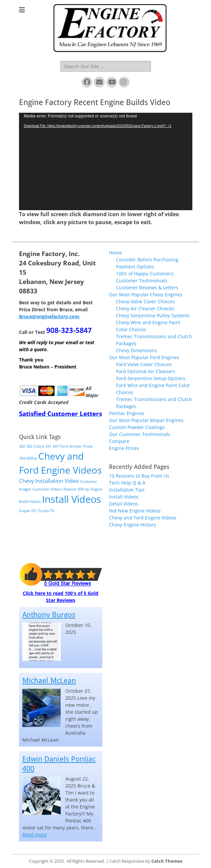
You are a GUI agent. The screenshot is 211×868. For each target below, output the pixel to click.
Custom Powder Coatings (137, 427)
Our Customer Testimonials (140, 434)
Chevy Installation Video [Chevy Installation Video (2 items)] (49, 481)
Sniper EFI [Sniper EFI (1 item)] (28, 511)
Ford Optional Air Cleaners (146, 371)
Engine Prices (124, 448)
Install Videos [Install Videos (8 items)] (71, 499)
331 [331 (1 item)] (48, 446)
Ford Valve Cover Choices (144, 364)
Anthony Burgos (49, 615)
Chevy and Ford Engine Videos (143, 518)
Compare (119, 441)
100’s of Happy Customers (145, 274)
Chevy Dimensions (136, 350)
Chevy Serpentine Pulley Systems (153, 315)
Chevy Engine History (132, 525)
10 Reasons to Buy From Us (139, 476)
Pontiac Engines (127, 413)
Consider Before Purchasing (147, 260)
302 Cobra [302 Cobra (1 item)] (35, 446)
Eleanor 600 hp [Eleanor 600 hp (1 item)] (76, 489)
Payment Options (135, 267)
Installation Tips (127, 490)
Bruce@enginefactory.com (50, 316)
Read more (34, 835)
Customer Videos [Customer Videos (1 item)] (47, 489)
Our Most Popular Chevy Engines (146, 294)
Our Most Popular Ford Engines (144, 357)
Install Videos (124, 497)
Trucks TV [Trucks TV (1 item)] (46, 511)
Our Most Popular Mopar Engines (146, 420)
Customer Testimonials (142, 281)
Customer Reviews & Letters (147, 288)
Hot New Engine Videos (135, 511)
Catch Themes (167, 861)
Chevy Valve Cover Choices (145, 301)
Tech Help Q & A (127, 483)
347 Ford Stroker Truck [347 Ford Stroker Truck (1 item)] (73, 446)
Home (115, 253)
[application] (106, 161)
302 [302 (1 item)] (22, 446)
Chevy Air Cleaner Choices (145, 308)
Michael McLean (49, 681)
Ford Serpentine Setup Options (151, 378)
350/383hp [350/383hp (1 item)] (28, 458)
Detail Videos (123, 504)
